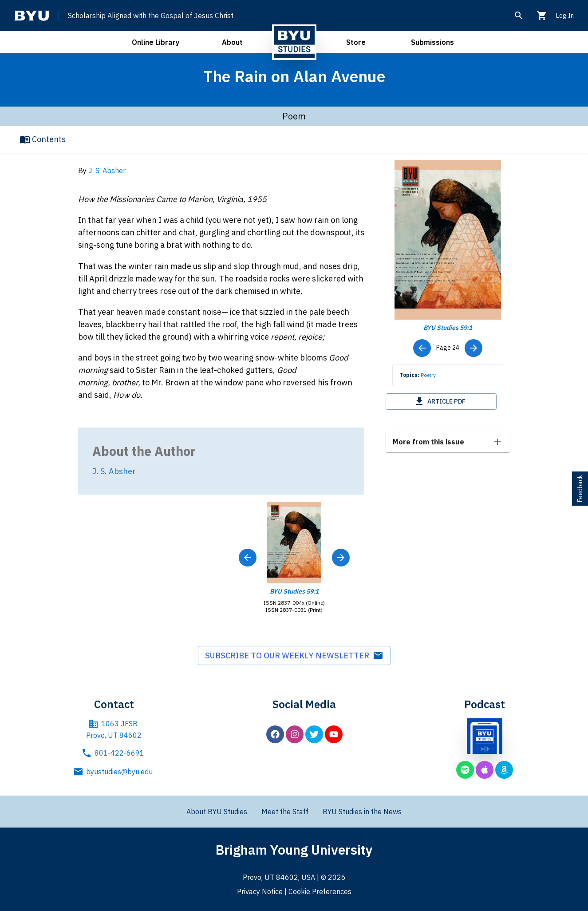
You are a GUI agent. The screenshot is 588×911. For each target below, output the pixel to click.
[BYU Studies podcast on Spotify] (465, 770)
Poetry (428, 375)
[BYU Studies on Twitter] (314, 734)
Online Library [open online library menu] (156, 42)
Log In (565, 16)
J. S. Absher (107, 170)
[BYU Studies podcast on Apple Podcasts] (485, 770)
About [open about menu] (232, 42)
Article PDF (440, 401)
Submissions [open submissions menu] (432, 42)
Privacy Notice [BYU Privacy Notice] (260, 891)
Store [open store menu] (356, 42)
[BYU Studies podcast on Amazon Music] (504, 770)
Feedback (580, 489)
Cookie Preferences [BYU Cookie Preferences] (320, 891)
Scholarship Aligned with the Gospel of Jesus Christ (151, 16)
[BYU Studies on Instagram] (295, 734)
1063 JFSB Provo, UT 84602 (114, 729)
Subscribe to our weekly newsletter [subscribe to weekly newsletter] (294, 655)
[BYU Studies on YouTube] (334, 734)
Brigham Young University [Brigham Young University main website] (294, 850)
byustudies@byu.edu (114, 772)
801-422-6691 (114, 753)
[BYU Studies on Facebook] (275, 734)
